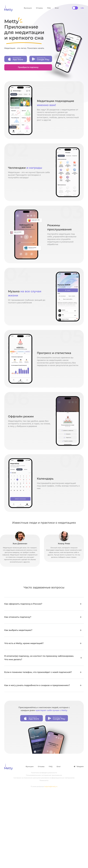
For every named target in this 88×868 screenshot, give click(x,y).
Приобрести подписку (28, 67)
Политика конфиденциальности (44, 773)
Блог (57, 8)
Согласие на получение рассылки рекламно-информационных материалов (44, 778)
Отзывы (39, 8)
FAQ (49, 8)
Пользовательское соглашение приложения (44, 775)
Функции (28, 8)
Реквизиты (44, 780)
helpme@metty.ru (51, 786)
